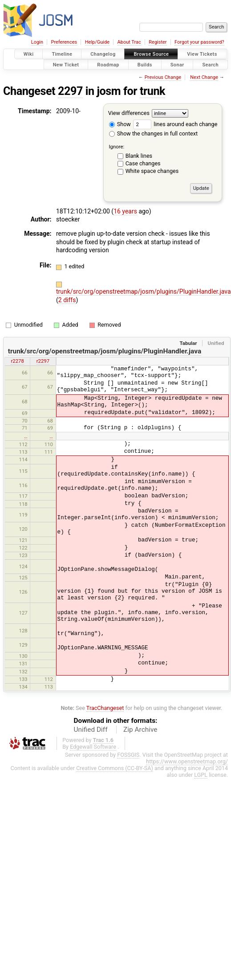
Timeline (62, 54)
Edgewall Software (93, 747)
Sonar (177, 64)
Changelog (103, 54)
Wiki (29, 54)
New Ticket (66, 64)
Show (120, 124)
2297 (70, 91)
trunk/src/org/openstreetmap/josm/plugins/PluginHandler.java (144, 291)
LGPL (201, 775)
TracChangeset (105, 708)
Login (37, 42)
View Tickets (202, 54)
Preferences (64, 42)
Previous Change (163, 77)
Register (158, 42)
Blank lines (139, 156)
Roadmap (108, 64)
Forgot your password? (199, 42)
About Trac (129, 42)
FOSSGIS (128, 755)
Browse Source (151, 54)
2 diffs (67, 300)
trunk (152, 91)
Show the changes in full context (153, 133)
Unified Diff (91, 730)
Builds (145, 64)
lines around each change (175, 124)
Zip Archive (140, 730)
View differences (129, 113)
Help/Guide (97, 42)
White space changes (152, 171)
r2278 (17, 361)
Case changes (143, 163)
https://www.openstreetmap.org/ (187, 761)
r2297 (43, 361)
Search (210, 64)
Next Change (204, 77)
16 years (125, 211)
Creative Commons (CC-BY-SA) (115, 768)
